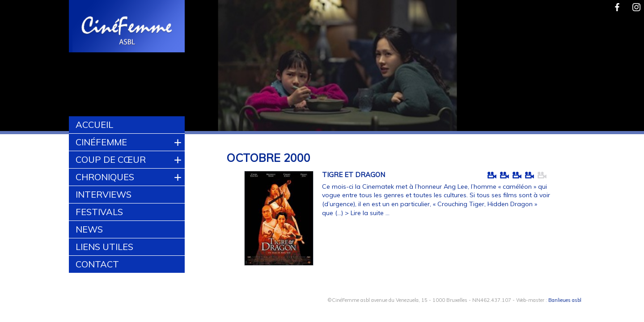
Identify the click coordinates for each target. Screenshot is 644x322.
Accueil (94, 125)
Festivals (99, 212)
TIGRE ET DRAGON (354, 175)
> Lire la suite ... (367, 213)
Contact (97, 264)
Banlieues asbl (565, 300)
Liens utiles (104, 247)
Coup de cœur (111, 159)
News (89, 229)
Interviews (104, 194)
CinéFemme (101, 142)
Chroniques (105, 177)
